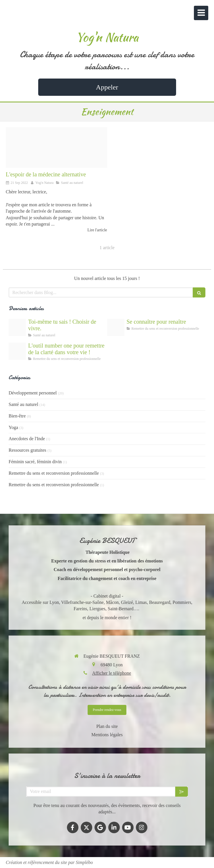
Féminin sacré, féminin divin (35, 462)
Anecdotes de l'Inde (27, 439)
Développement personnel (33, 393)
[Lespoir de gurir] (17, 327)
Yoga (13, 427)
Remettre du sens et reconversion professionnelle (54, 473)
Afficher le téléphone (112, 673)
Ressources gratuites (27, 450)
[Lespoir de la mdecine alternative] (56, 147)
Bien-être (17, 416)
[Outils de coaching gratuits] (17, 351)
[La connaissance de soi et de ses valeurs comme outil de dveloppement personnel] (116, 327)
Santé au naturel (23, 404)
